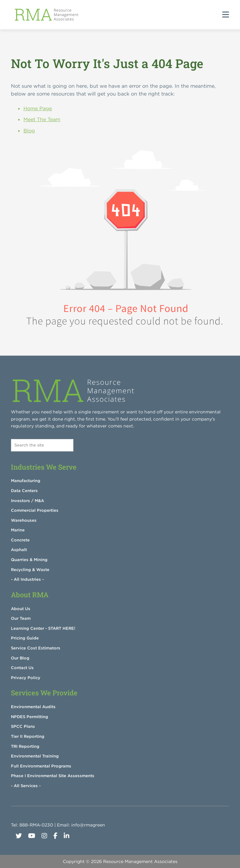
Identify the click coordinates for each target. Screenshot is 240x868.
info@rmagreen (88, 825)
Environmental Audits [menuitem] (33, 707)
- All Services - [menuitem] (26, 786)
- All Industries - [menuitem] (27, 579)
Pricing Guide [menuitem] (25, 638)
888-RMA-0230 (36, 825)
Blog (29, 131)
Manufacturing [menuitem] (26, 481)
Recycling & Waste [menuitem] (30, 570)
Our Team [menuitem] (21, 618)
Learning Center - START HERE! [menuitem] (43, 628)
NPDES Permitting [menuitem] (30, 717)
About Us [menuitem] (21, 609)
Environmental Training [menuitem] (35, 756)
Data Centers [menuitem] (24, 491)
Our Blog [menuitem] (20, 658)
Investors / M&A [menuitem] (27, 501)
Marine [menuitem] (18, 530)
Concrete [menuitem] (20, 540)
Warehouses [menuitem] (24, 520)
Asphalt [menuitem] (19, 550)
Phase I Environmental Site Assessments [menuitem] (53, 776)
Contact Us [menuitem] (22, 668)
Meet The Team (42, 119)
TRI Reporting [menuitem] (25, 746)
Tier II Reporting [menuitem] (28, 736)
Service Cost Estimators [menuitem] (36, 648)
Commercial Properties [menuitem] (35, 510)
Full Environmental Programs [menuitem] (41, 766)
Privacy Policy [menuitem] (26, 678)
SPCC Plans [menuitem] (23, 726)
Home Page (38, 108)
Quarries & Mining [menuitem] (29, 560)
